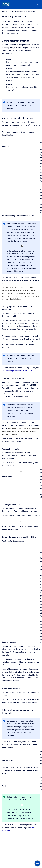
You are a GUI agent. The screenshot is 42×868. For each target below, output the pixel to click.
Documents (31, 12)
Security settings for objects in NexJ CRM (17, 371)
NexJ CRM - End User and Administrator (13, 12)
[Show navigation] (37, 863)
